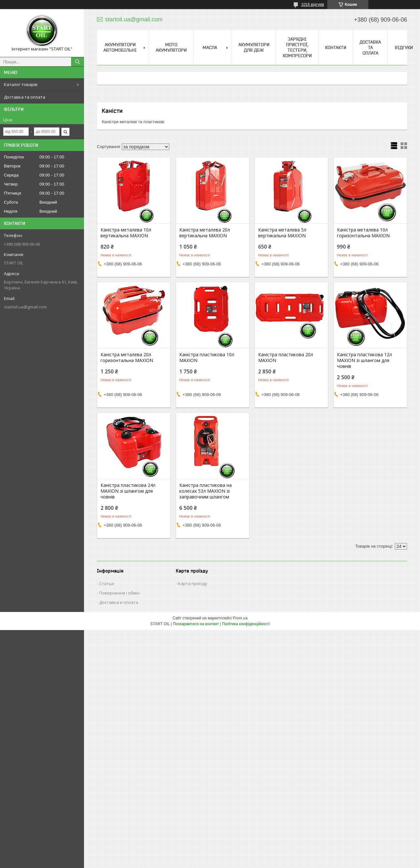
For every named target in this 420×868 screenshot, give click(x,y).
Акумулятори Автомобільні (120, 47)
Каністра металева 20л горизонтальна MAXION (127, 358)
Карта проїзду (193, 584)
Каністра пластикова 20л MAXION (286, 358)
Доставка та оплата (25, 97)
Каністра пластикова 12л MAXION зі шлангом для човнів (364, 360)
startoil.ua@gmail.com (25, 307)
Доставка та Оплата (370, 48)
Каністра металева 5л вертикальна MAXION (282, 233)
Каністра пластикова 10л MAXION (207, 358)
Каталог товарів (21, 84)
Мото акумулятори (171, 47)
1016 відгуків (313, 5)
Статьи (107, 584)
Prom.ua (240, 618)
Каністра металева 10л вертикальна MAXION (126, 233)
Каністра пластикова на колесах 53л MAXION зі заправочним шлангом (205, 491)
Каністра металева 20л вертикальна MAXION (205, 233)
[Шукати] (78, 62)
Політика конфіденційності (246, 624)
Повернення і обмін (119, 593)
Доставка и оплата (119, 602)
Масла (210, 48)
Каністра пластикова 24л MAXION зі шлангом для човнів (128, 491)
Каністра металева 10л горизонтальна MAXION (363, 233)
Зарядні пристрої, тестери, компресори (297, 47)
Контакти (336, 48)
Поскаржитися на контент (196, 624)
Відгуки (404, 48)
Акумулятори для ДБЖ (254, 47)
